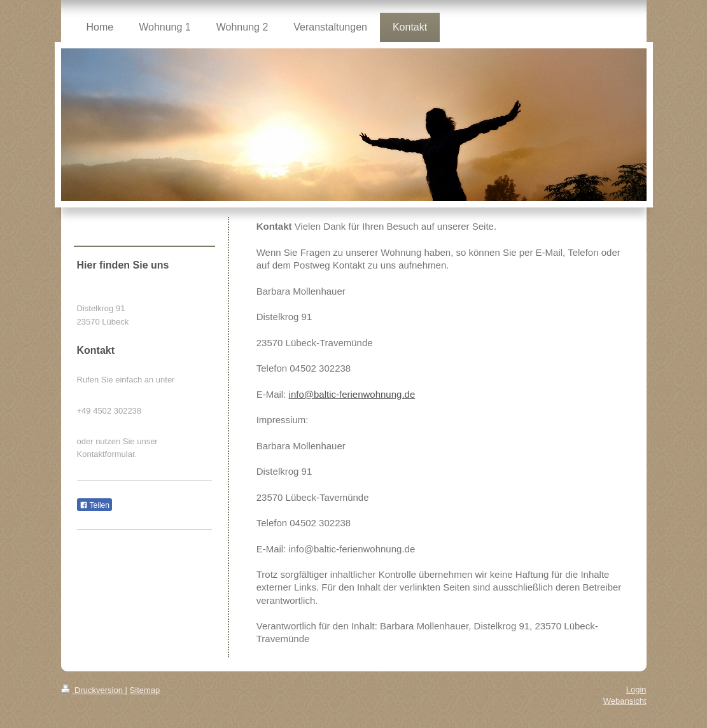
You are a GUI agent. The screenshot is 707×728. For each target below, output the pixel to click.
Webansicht (625, 701)
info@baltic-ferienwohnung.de (352, 394)
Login (636, 689)
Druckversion (93, 690)
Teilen (94, 505)
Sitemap (145, 690)
